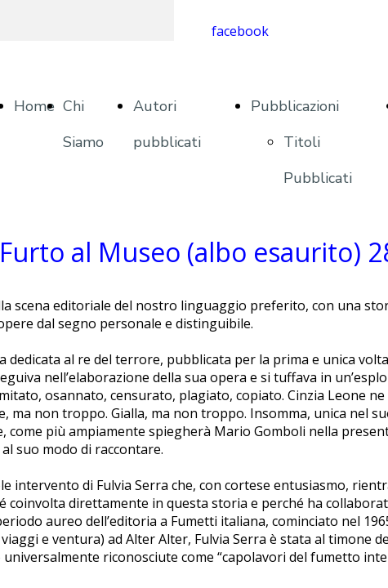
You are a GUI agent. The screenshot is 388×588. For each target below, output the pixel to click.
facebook (240, 31)
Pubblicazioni (295, 106)
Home (34, 106)
